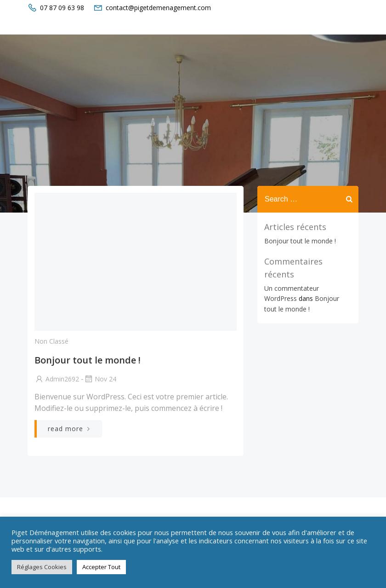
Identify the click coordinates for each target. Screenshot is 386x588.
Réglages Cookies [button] (42, 567)
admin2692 (57, 379)
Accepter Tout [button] (101, 567)
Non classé (51, 341)
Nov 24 (100, 379)
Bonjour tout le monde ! (300, 241)
